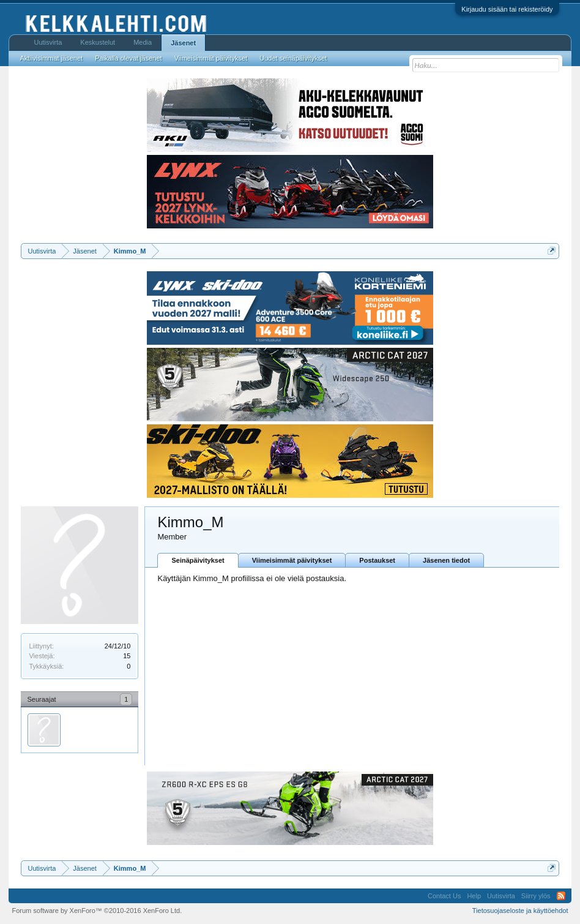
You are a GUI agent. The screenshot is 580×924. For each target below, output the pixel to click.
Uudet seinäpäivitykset (293, 58)
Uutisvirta (48, 42)
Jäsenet (183, 43)
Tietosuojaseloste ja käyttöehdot (520, 911)
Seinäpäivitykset (198, 560)
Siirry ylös (536, 896)
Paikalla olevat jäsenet (128, 58)
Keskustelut (98, 42)
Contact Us (444, 896)
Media (143, 42)
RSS (561, 896)
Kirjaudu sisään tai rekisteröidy (507, 9)
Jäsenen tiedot (446, 560)
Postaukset (377, 560)
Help (474, 896)
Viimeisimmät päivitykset (292, 560)
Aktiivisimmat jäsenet (51, 58)
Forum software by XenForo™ (97, 911)
